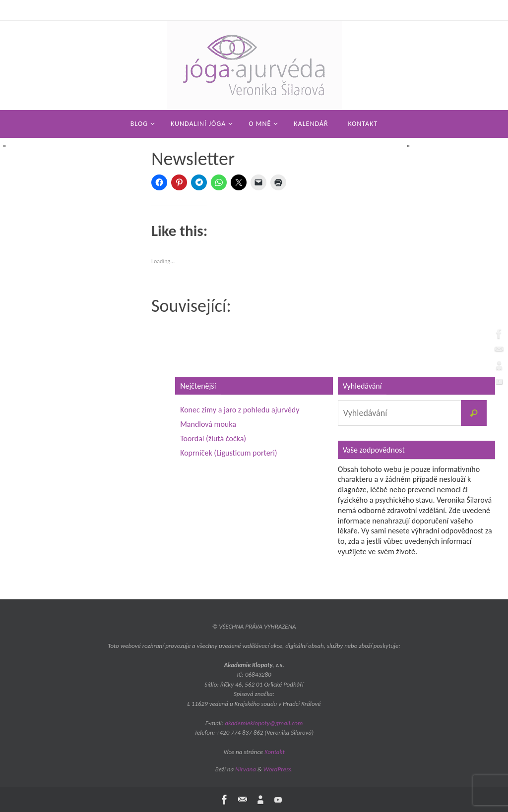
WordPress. (278, 769)
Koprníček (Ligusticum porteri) (229, 453)
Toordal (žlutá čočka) (213, 438)
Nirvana (246, 769)
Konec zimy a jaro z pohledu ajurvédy (240, 410)
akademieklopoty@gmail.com (264, 723)
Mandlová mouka (208, 424)
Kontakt (275, 752)
